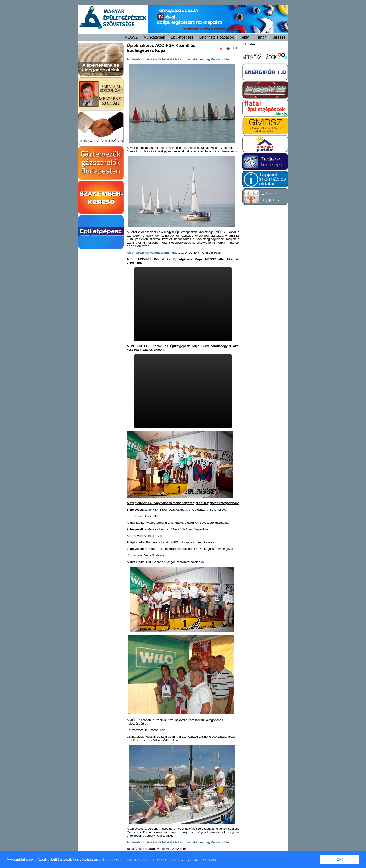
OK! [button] (340, 860)
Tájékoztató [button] (210, 859)
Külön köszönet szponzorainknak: (151, 253)
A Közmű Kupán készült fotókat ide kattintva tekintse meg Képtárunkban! (179, 842)
